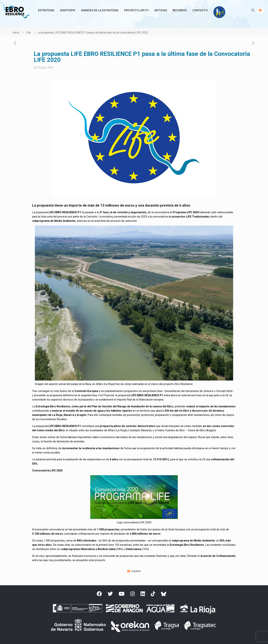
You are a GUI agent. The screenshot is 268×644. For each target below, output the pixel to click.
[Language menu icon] (260, 10)
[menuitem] (134, 571)
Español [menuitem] (136, 571)
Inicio (16, 33)
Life (28, 33)
